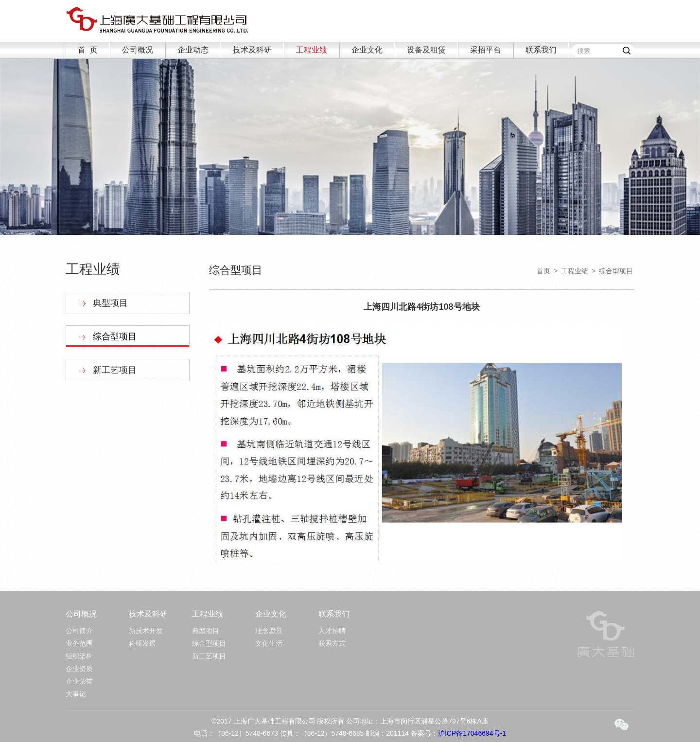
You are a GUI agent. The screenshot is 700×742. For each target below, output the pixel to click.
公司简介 (79, 631)
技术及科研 (252, 50)
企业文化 (367, 50)
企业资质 (79, 669)
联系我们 (541, 50)
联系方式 (332, 643)
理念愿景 (269, 631)
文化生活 (269, 643)
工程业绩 (312, 50)
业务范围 (79, 643)
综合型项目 (115, 336)
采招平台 (486, 50)
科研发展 (142, 643)
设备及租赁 (426, 50)
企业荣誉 (79, 681)
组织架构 (79, 656)
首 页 (88, 50)
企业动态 (193, 50)
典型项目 (110, 303)
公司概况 (138, 50)
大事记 (76, 694)
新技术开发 (146, 631)
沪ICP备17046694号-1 (472, 733)
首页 (543, 271)
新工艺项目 (115, 370)
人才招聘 (332, 631)
